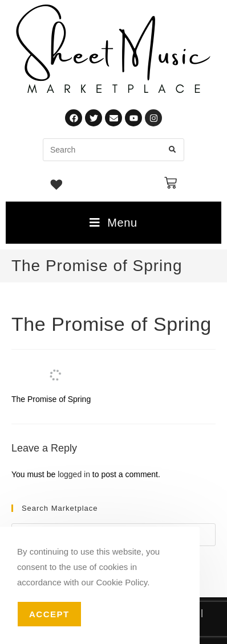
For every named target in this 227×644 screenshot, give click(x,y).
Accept (49, 614)
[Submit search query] (173, 150)
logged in (74, 474)
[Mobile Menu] (113, 223)
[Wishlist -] (57, 186)
